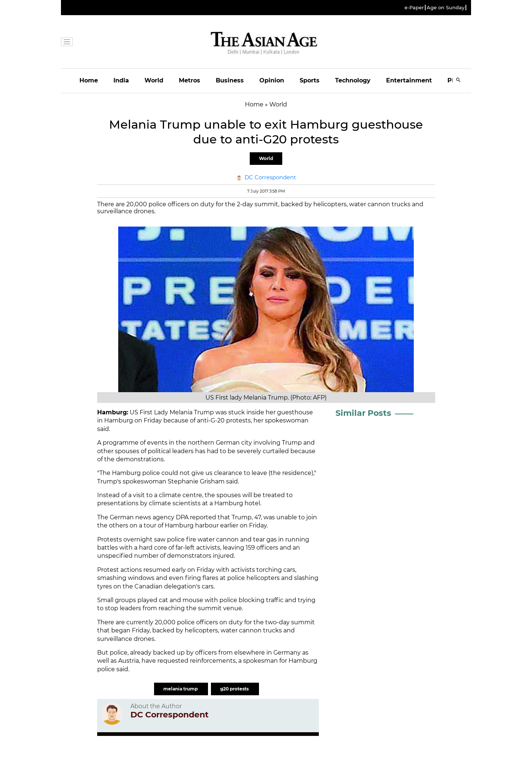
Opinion (272, 80)
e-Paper (414, 8)
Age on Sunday (446, 8)
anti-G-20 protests (224, 420)
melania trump (181, 689)
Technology (353, 80)
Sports (310, 80)
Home (89, 80)
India (121, 80)
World (154, 80)
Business (230, 80)
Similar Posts (363, 413)
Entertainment (409, 80)
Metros (190, 80)
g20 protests (235, 689)
